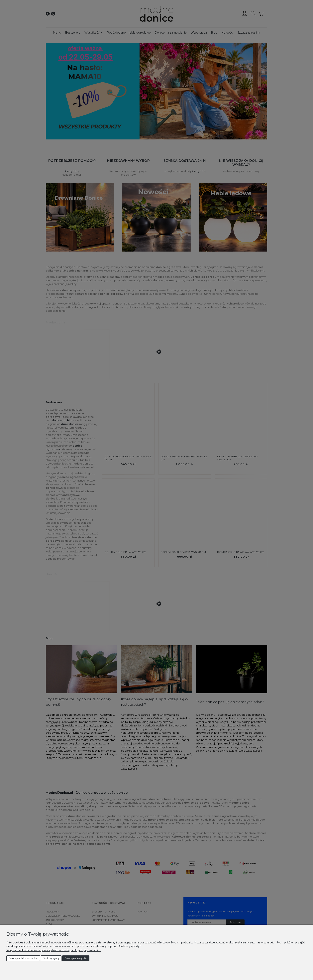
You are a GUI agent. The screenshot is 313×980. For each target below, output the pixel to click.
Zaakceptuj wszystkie (76, 958)
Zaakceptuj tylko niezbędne (23, 958)
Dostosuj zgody (51, 958)
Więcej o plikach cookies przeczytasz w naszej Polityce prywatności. (54, 950)
